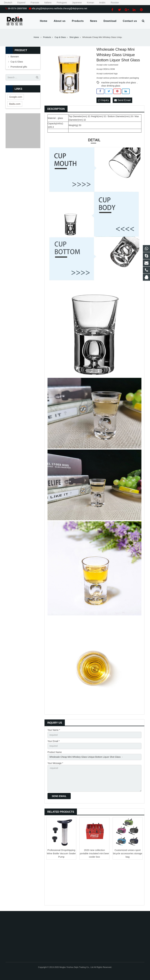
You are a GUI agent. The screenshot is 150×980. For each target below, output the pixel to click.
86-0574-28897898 (17, 8)
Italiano (46, 3)
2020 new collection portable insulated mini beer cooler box (94, 853)
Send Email (122, 100)
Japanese (75, 3)
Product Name (55, 752)
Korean (89, 3)
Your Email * (54, 741)
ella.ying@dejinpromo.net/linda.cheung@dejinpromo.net (59, 8)
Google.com (16, 97)
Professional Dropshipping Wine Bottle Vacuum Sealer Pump (61, 853)
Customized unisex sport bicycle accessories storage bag (128, 853)
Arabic (100, 3)
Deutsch (6, 3)
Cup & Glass (17, 62)
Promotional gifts (19, 67)
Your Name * (54, 730)
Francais (33, 3)
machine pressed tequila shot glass (119, 83)
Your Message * (55, 763)
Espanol (19, 3)
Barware (15, 57)
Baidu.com (15, 104)
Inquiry (103, 100)
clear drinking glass (111, 86)
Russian (112, 3)
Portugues (60, 3)
